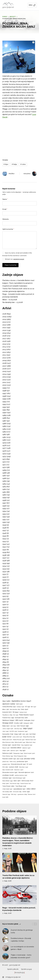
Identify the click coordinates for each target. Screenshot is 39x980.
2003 (4, 377)
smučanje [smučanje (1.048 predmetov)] (8, 775)
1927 (4, 585)
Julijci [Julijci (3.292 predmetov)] (28, 729)
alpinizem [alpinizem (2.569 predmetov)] (9, 704)
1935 (4, 563)
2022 (4, 325)
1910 (4, 629)
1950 (4, 522)
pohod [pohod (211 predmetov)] (6, 762)
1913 (4, 621)
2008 (4, 363)
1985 (4, 426)
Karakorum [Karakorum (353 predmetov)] (23, 731)
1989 (4, 415)
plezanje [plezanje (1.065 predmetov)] (29, 759)
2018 (4, 336)
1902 (4, 643)
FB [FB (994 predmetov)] (16, 712)
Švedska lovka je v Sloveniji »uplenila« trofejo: (21, 940)
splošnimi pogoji (19, 259)
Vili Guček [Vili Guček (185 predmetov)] (17, 792)
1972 (4, 462)
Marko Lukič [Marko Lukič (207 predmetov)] (7, 740)
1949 (4, 525)
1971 (4, 465)
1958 (4, 500)
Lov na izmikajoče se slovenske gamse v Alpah (22, 948)
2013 (4, 350)
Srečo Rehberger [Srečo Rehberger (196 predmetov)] (19, 778)
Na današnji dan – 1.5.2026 (13, 302)
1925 (4, 591)
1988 (4, 418)
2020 (4, 330)
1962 (4, 489)
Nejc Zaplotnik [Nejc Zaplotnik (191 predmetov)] (27, 745)
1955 (4, 509)
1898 (4, 654)
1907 (4, 635)
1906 (4, 637)
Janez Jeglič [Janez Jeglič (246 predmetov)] (8, 729)
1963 (4, 487)
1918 (4, 610)
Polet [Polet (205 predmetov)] (13, 762)
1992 (4, 407)
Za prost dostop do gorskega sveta (22, 931)
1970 (4, 467)
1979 (4, 443)
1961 (4, 492)
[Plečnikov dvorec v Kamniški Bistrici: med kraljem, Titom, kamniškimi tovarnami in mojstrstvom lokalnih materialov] (20, 825)
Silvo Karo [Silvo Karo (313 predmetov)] (24, 767)
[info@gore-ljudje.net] (3, 977)
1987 (4, 421)
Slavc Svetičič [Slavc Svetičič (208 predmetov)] (8, 770)
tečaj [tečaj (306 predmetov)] (6, 784)
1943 (4, 541)
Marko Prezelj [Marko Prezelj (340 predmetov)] (19, 740)
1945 (4, 536)
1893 (4, 665)
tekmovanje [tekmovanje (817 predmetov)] (27, 781)
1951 (4, 520)
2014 (4, 347)
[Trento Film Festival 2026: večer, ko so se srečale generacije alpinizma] (20, 863)
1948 (4, 528)
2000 (4, 385)
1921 (4, 602)
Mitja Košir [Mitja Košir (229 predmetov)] (31, 742)
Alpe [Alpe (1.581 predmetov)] (6, 701)
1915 (4, 615)
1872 (4, 687)
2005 (4, 371)
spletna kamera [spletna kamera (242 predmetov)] (21, 775)
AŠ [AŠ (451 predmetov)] (28, 707)
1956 (4, 506)
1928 (4, 583)
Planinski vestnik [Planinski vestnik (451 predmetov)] (9, 759)
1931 (4, 574)
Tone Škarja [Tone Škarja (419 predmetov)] (21, 786)
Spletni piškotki (13, 969)
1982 (4, 434)
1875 (4, 681)
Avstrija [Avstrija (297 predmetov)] (20, 707)
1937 (4, 558)
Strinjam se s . (15, 259)
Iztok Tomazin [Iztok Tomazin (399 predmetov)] (23, 726)
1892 (4, 668)
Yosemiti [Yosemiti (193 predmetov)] (6, 794)
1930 (4, 577)
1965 (4, 481)
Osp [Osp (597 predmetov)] (22, 750)
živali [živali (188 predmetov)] (5, 797)
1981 (4, 437)
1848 (4, 690)
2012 (4, 352)
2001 (4, 382)
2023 (4, 322)
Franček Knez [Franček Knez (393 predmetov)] (8, 718)
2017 (4, 339)
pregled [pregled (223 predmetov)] (6, 764)
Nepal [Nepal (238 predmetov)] (6, 748)
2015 (4, 344)
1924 (4, 594)
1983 (4, 432)
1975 (4, 454)
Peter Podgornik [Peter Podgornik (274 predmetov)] (20, 756)
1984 (4, 429)
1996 (4, 396)
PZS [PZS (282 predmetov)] (5, 767)
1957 (4, 503)
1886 (4, 673)
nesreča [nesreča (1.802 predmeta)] (16, 748)
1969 (4, 470)
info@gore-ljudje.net (13, 977)
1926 (4, 588)
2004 (4, 374)
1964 (4, 484)
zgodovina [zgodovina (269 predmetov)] (22, 794)
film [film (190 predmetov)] (16, 715)
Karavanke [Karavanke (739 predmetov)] (8, 734)
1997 (4, 393)
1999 (4, 388)
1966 (4, 478)
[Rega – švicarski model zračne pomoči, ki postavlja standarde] (20, 895)
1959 (4, 498)
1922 (4, 599)
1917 (4, 613)
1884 (4, 678)
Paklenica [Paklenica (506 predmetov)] (7, 753)
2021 (4, 328)
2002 (4, 380)
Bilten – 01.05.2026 (10, 300)
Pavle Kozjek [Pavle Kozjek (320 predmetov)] (29, 753)
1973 (4, 459)
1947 (4, 530)
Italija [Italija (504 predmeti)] (6, 726)
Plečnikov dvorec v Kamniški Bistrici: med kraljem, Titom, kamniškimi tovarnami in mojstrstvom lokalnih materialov (18, 283)
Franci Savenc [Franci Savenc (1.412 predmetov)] (26, 715)
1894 (4, 662)
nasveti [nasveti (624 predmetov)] (16, 745)
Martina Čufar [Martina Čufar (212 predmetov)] (31, 740)
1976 (4, 451)
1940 (4, 550)
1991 (4, 410)
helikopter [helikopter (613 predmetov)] (29, 720)
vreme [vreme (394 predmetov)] (26, 792)
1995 (4, 399)
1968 (4, 473)
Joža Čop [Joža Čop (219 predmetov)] (18, 729)
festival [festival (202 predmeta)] (23, 712)
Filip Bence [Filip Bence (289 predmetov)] (7, 715)
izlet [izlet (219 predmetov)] (13, 726)
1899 (4, 651)
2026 (4, 314)
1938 (4, 555)
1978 (4, 445)
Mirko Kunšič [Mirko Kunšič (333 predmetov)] (20, 742)
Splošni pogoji (26, 969)
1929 (4, 580)
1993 (4, 404)
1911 (4, 626)
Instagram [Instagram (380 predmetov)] (28, 723)
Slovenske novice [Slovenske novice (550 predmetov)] (10, 773)
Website (6, 219)
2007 (4, 366)
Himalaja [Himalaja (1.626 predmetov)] (8, 723)
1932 (4, 572)
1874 (4, 684)
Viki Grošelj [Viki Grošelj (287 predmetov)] (7, 792)
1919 (4, 607)
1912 (4, 624)
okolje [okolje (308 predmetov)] (6, 751)
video (23, 164)
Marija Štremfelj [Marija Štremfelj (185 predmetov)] (29, 737)
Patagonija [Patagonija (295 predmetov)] (18, 753)
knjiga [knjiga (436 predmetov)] (18, 734)
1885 (4, 676)
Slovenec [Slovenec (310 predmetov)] (19, 770)
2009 (4, 361)
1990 (4, 413)
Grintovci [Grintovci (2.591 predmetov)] (8, 720)
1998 (4, 391)
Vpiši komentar (8, 229)
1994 (4, 402)
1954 (4, 511)
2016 (4, 341)
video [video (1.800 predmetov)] (31, 789)
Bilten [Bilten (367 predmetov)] (6, 709)
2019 (4, 333)
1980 (4, 440)
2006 (4, 369)
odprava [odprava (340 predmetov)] (26, 748)
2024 (4, 319)
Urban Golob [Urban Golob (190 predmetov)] (7, 789)
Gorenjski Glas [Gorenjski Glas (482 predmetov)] (21, 718)
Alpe (6, 164)
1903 (4, 640)
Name (5, 199)
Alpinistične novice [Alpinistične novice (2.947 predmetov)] (21, 701)
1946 (4, 533)
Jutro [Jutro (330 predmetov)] (6, 731)
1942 (4, 544)
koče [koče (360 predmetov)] (25, 734)
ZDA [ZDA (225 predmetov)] (14, 794)
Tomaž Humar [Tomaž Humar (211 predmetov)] (26, 784)
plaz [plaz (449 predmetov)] (20, 759)
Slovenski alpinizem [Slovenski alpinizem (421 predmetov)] (26, 772)
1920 (4, 605)
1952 (4, 517)
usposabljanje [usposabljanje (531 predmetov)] (19, 789)
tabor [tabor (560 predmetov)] (17, 781)
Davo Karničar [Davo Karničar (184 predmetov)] (15, 709)
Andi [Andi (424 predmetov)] (19, 704)
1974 (4, 456)
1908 (4, 632)
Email (5, 209)
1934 (4, 566)
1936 (4, 561)
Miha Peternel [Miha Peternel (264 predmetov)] (8, 742)
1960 (4, 495)
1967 (4, 476)
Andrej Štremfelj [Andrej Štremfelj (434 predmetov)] (9, 707)
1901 (4, 646)
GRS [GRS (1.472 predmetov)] (19, 720)
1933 (4, 569)
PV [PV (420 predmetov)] (29, 764)
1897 (4, 657)
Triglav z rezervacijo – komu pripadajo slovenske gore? (21, 956)
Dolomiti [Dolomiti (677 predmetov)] (7, 712)
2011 (4, 355)
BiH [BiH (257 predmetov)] (33, 707)
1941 (4, 547)
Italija (14, 164)
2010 (4, 358)
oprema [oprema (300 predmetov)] (14, 751)
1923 (4, 596)
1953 (4, 514)
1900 (4, 648)
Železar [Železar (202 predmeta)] (32, 794)
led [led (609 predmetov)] (32, 734)
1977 (4, 448)
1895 (4, 659)
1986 (4, 424)
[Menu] (32, 5)
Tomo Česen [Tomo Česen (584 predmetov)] (8, 786)
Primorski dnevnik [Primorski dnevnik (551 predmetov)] (18, 764)
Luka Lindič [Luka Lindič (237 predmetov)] (17, 737)
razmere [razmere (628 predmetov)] (14, 767)
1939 (4, 552)
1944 (4, 539)
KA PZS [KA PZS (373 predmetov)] (13, 731)
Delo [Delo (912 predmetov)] (25, 709)
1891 (4, 670)
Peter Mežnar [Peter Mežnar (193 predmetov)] (8, 756)
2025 (4, 317)
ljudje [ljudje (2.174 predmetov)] (7, 737)
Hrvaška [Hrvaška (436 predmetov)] (18, 723)
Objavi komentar (10, 265)
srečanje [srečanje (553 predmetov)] (7, 778)
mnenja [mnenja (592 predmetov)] (7, 745)
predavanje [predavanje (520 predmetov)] (22, 762)
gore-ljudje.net (8, 7)
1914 (4, 618)
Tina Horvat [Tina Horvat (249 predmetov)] (14, 784)
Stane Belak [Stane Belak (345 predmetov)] (7, 781)
